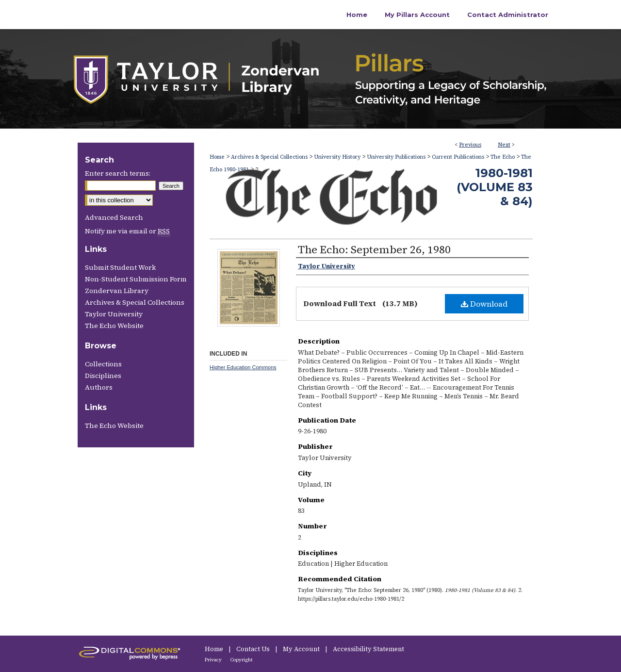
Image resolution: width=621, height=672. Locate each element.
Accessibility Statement (368, 649)
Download (484, 304)
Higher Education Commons (243, 367)
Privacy (214, 660)
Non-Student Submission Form (136, 279)
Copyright (242, 660)
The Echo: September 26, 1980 (374, 249)
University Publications (396, 157)
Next (504, 145)
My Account (302, 649)
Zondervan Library (117, 291)
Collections (103, 364)
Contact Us (254, 649)
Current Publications (458, 157)
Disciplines (103, 376)
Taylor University (114, 314)
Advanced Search (114, 217)
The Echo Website (114, 326)
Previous (470, 145)
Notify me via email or (127, 231)
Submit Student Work (120, 267)
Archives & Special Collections (269, 157)
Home (217, 157)
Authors (99, 387)
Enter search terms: (118, 173)
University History (337, 157)
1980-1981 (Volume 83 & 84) (495, 187)
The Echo (503, 157)
